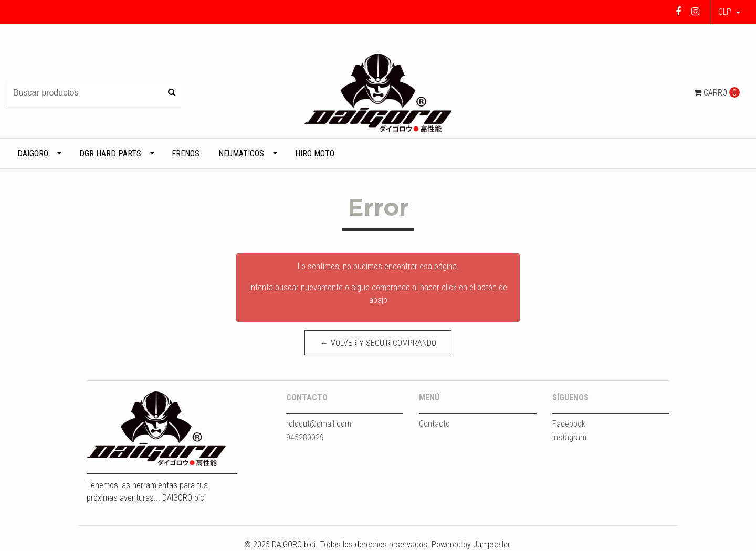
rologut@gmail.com (319, 424)
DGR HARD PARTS (110, 153)
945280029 (305, 437)
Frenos (186, 153)
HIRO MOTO (315, 153)
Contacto (434, 424)
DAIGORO (33, 153)
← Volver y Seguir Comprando (378, 343)
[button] (729, 12)
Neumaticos (241, 153)
